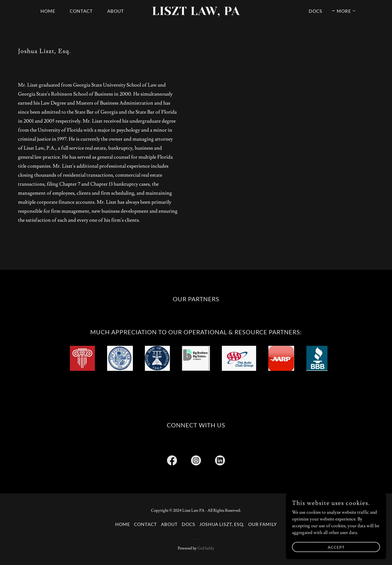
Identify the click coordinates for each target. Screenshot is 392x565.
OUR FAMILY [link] (262, 524)
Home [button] (123, 524)
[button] (344, 11)
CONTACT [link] (81, 11)
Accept (336, 547)
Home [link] (48, 11)
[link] (196, 14)
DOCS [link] (315, 11)
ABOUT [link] (116, 11)
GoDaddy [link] (206, 548)
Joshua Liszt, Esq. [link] (222, 524)
